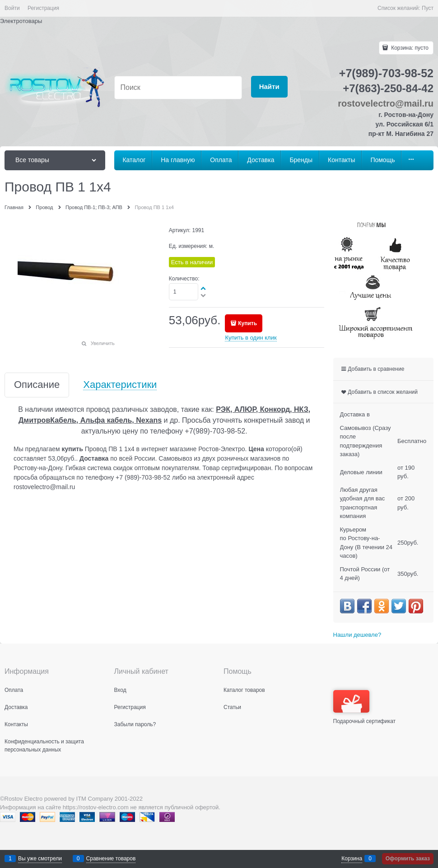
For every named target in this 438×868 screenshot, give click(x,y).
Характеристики (120, 385)
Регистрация (43, 8)
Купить (247, 323)
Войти (12, 8)
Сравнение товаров (111, 859)
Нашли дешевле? (357, 635)
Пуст (428, 8)
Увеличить (103, 343)
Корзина (352, 859)
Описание (37, 385)
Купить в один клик (251, 338)
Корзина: (409, 48)
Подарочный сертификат (365, 707)
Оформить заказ (408, 859)
